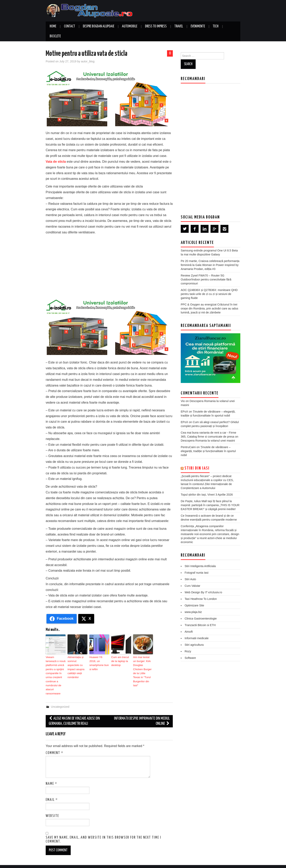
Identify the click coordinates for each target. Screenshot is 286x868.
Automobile (130, 26)
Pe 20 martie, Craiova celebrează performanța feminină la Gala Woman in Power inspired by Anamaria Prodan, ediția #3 (210, 265)
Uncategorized (60, 699)
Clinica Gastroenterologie (201, 619)
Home (53, 26)
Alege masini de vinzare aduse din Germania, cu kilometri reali (74, 713)
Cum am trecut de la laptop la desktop (121, 661)
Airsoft (189, 632)
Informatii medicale (197, 638)
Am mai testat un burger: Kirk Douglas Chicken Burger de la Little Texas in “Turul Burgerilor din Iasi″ (143, 666)
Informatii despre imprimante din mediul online (142, 713)
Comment (55, 745)
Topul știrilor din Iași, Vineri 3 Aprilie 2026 (207, 495)
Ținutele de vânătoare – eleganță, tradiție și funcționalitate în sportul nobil (208, 451)
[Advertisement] (109, 265)
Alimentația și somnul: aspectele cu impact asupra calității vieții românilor (77, 664)
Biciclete (55, 36)
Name (51, 775)
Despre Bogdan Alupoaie (99, 26)
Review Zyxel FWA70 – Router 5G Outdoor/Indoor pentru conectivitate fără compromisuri (206, 279)
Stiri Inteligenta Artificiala (200, 566)
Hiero (220, 862)
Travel (179, 26)
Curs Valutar (192, 586)
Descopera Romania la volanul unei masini (208, 441)
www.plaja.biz (193, 612)
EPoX (184, 412)
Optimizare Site (194, 605)
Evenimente (198, 26)
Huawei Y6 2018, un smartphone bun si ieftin (98, 661)
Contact (70, 26)
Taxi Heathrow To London (201, 599)
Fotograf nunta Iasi (196, 573)
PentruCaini (188, 447)
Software (190, 658)
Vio (183, 401)
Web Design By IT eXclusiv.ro (203, 592)
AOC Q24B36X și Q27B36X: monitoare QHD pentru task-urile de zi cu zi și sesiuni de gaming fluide (209, 294)
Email (52, 792)
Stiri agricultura (194, 645)
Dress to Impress (156, 26)
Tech (216, 26)
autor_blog (88, 61)
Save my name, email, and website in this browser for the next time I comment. (103, 831)
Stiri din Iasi (197, 468)
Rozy (188, 651)
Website (52, 808)
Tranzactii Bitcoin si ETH (200, 625)
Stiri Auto (190, 579)
